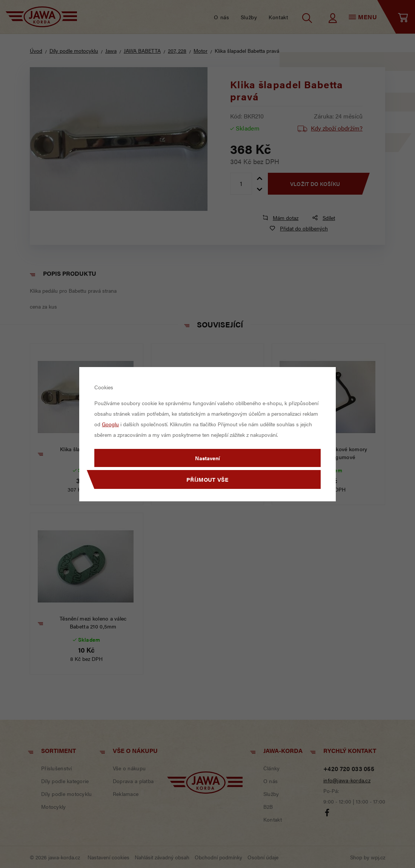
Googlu (110, 424)
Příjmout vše (207, 479)
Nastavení (207, 458)
